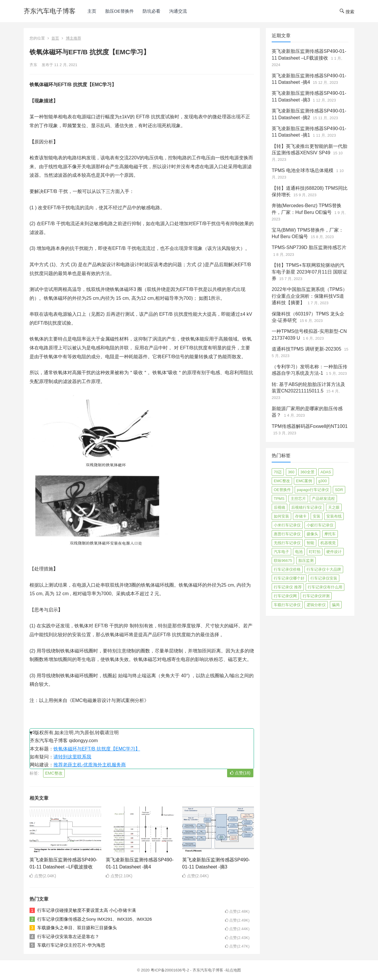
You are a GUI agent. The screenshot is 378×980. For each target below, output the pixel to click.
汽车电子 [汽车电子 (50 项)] (281, 552)
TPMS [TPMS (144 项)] (279, 499)
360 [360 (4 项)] (291, 472)
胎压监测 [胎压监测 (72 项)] (306, 561)
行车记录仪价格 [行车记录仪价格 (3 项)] (287, 569)
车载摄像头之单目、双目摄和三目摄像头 (77, 928)
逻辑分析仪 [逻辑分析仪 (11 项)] (316, 605)
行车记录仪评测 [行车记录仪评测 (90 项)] (316, 596)
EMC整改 (54, 773)
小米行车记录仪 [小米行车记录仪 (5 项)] (287, 525)
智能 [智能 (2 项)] (310, 543)
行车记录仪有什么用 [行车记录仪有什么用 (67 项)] (325, 587)
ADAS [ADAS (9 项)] (326, 472)
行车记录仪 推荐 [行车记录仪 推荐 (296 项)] (288, 587)
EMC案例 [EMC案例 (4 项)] (304, 481)
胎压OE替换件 (119, 11)
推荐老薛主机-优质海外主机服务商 (90, 765)
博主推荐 (74, 38)
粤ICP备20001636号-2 (170, 970)
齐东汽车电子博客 (50, 11)
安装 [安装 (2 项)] (317, 516)
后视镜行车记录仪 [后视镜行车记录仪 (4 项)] (307, 507)
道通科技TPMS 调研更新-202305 (307, 349)
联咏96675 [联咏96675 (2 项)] (283, 561)
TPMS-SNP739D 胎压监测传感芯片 (309, 247)
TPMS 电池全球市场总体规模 (303, 170)
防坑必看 (151, 11)
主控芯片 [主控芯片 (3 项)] (298, 499)
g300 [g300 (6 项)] (323, 481)
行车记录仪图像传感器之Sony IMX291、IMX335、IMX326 (94, 919)
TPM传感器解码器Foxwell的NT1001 (310, 426)
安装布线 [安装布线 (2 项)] (334, 516)
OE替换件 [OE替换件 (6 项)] (282, 490)
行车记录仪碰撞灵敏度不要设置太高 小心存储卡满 (87, 910)
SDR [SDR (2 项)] (339, 490)
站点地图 (233, 970)
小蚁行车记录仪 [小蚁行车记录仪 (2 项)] (320, 525)
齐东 (33, 65)
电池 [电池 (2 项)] (299, 552)
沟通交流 (178, 11)
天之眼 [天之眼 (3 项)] (334, 507)
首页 (55, 38)
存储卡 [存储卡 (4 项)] (301, 516)
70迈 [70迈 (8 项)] (278, 472)
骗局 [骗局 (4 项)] (336, 605)
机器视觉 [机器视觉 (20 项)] (328, 543)
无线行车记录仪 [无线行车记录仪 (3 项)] (287, 543)
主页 (92, 11)
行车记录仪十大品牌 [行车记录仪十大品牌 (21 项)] (324, 569)
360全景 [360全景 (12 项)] (307, 472)
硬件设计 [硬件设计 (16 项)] (334, 552)
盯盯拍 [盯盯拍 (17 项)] (315, 552)
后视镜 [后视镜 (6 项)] (280, 507)
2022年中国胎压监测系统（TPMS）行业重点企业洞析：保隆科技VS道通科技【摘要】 (309, 296)
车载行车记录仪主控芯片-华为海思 (71, 945)
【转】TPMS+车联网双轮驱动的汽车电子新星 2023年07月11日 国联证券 (309, 272)
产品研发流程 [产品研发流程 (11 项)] (323, 499)
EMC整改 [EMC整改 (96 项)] (282, 481)
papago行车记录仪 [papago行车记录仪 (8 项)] (313, 490)
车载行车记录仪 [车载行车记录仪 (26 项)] (287, 605)
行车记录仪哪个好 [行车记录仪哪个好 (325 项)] (289, 578)
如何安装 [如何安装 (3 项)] (281, 516)
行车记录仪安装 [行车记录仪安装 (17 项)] (324, 578)
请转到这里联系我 (72, 757)
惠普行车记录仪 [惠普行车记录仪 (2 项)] (287, 534)
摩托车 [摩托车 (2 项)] (330, 534)
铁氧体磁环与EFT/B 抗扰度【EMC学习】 (97, 749)
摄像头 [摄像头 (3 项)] (312, 534)
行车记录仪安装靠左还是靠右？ (68, 936)
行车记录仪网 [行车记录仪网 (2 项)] (285, 596)
